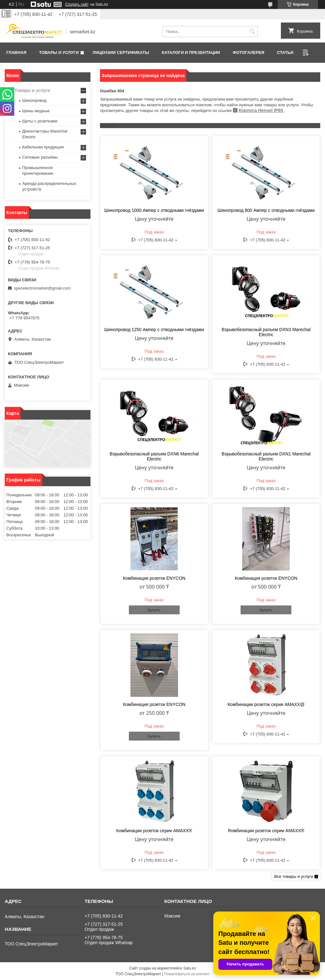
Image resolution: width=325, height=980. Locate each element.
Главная (16, 52)
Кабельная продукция (43, 147)
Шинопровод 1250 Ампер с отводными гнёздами (154, 330)
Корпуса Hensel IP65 (262, 110)
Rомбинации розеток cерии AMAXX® (266, 831)
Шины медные (36, 111)
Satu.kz (189, 968)
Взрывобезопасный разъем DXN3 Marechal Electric (266, 332)
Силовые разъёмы (40, 157)
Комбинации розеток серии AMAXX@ (266, 704)
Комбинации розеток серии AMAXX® (154, 831)
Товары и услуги (59, 52)
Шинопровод (34, 100)
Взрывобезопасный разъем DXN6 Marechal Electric (154, 456)
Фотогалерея (249, 52)
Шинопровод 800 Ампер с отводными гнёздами (266, 210)
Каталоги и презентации (191, 52)
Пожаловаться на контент (187, 974)
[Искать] (252, 32)
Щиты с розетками (40, 121)
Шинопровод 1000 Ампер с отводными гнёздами (154, 210)
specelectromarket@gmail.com (42, 288)
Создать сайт (77, 4)
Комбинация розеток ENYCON (154, 578)
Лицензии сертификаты (121, 52)
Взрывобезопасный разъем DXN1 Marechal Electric (266, 456)
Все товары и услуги (294, 876)
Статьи (285, 52)
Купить (154, 610)
